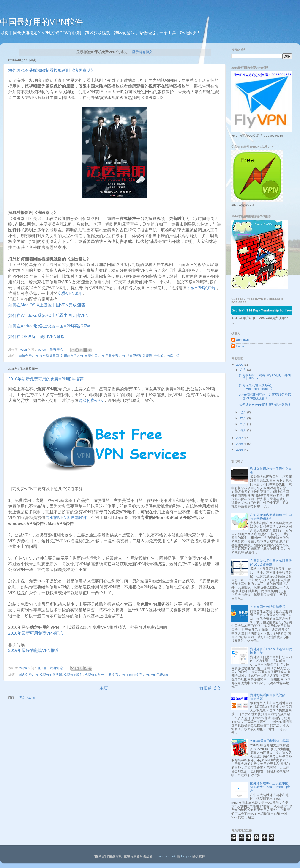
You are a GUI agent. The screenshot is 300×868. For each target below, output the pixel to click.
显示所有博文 (142, 52)
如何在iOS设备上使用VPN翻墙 (37, 337)
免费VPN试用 (70, 294)
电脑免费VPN (28, 356)
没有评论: (57, 350)
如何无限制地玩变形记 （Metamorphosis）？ (256, 387)
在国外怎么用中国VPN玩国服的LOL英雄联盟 (271, 563)
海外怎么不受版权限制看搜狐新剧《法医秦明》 (52, 70)
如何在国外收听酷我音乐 (268, 607)
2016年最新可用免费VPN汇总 (36, 633)
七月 (243, 412)
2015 (240, 450)
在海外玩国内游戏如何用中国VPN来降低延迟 (271, 517)
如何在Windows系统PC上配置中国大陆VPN (48, 316)
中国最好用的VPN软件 (41, 22)
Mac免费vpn (159, 675)
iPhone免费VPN (138, 675)
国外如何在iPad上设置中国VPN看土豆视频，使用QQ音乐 (270, 787)
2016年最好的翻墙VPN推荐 (34, 651)
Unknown (242, 340)
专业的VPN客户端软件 (66, 518)
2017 (240, 438)
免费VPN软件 (73, 675)
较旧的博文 (210, 688)
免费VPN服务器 (51, 675)
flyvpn (240, 346)
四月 (243, 430)
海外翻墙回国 (49, 356)
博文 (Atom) (27, 698)
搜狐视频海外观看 (139, 356)
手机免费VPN (115, 356)
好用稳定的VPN (72, 356)
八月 (243, 370)
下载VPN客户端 (201, 288)
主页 (104, 688)
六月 (243, 418)
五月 (243, 424)
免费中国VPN (94, 356)
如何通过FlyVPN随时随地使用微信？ (265, 405)
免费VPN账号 (94, 675)
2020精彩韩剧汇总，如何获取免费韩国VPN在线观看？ (265, 397)
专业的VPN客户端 (167, 356)
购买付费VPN (91, 401)
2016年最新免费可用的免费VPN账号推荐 (46, 379)
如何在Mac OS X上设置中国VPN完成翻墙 (47, 305)
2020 (240, 365)
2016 (240, 444)
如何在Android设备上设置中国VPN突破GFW (49, 326)
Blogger (186, 856)
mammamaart (165, 856)
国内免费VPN (28, 675)
